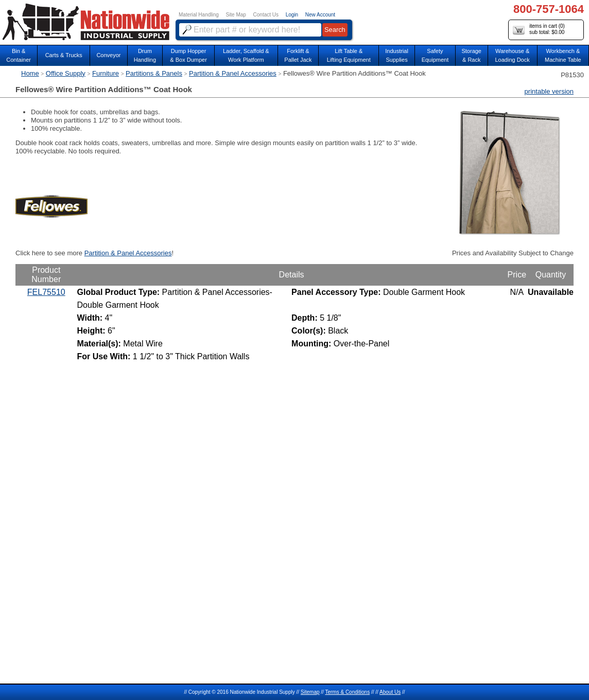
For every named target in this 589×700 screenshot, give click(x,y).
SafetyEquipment (435, 55)
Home (30, 73)
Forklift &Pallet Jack (298, 55)
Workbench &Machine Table (563, 55)
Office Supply (66, 73)
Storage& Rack (471, 55)
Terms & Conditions (347, 692)
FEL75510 (46, 292)
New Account (320, 15)
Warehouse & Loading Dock (512, 55)
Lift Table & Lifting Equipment (349, 55)
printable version (549, 91)
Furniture (106, 73)
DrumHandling (145, 55)
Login (292, 15)
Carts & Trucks (64, 55)
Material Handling (199, 15)
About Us (390, 692)
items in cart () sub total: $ (539, 30)
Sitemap (310, 692)
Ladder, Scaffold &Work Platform (246, 55)
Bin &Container (19, 55)
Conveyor (108, 55)
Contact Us (266, 15)
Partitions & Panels (154, 73)
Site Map (236, 15)
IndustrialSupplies (397, 55)
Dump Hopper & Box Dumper (188, 55)
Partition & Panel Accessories (233, 73)
